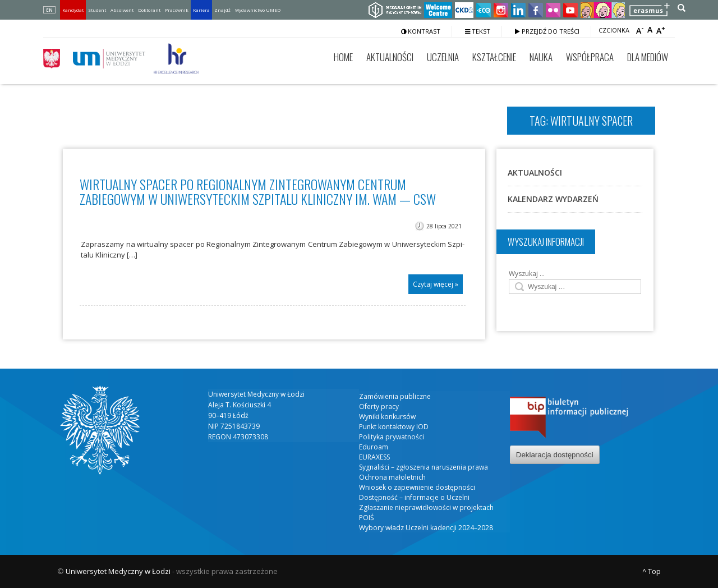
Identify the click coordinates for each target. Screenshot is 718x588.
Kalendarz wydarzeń (553, 199)
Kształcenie (494, 57)
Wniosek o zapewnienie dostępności (417, 487)
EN (49, 10)
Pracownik (177, 10)
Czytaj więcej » (436, 284)
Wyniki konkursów (387, 417)
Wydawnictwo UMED (258, 10)
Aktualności (390, 57)
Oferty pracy (379, 406)
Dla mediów (648, 57)
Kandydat (73, 10)
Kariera (201, 10)
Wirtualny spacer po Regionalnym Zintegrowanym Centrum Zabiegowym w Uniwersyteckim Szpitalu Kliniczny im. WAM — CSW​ (258, 191)
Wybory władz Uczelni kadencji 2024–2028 (426, 528)
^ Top (652, 571)
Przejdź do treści (547, 31)
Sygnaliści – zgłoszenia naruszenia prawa (424, 467)
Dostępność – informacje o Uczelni (414, 497)
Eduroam (374, 447)
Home (343, 57)
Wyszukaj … (527, 274)
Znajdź (222, 10)
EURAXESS (374, 457)
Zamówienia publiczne (395, 396)
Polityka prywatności (392, 437)
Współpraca (590, 57)
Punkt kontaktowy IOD (394, 427)
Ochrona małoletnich (392, 477)
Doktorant (149, 10)
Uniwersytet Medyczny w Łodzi (118, 571)
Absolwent (122, 10)
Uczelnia (443, 57)
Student (97, 10)
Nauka (541, 57)
